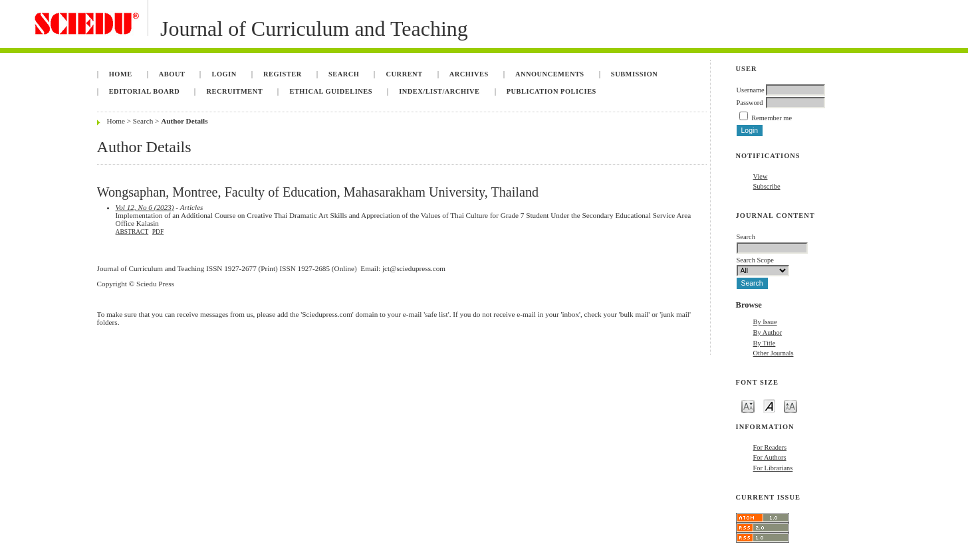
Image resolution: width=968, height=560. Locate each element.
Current (405, 74)
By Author (768, 332)
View (761, 176)
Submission (634, 74)
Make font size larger (790, 406)
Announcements (550, 74)
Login (224, 74)
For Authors (770, 457)
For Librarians (773, 468)
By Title (765, 343)
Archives (469, 74)
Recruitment (234, 91)
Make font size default (769, 406)
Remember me (772, 118)
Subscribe (767, 186)
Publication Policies (551, 91)
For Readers (770, 447)
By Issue (765, 322)
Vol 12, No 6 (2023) (145, 207)
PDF (158, 232)
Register (283, 74)
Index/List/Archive (439, 91)
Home (121, 74)
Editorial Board (145, 91)
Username (751, 90)
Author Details (184, 121)
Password (750, 103)
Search (344, 74)
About (172, 74)
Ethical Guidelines (331, 91)
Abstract (132, 232)
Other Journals (774, 353)
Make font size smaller (748, 406)
